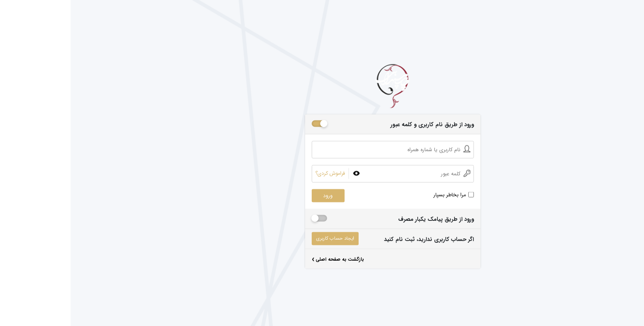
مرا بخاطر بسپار (379, 195)
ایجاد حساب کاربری (265, 239)
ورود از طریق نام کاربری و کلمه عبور (362, 125)
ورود (257, 196)
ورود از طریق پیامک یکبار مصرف (365, 220)
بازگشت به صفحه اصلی (267, 260)
